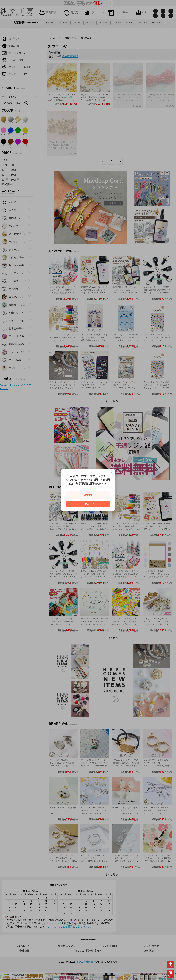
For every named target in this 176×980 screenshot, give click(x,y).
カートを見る (170, 974)
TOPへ (170, 965)
